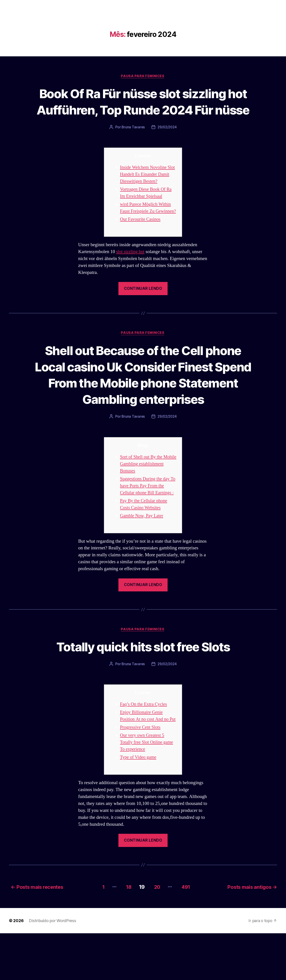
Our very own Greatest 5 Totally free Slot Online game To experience (148, 790)
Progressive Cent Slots (141, 775)
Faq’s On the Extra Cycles (144, 745)
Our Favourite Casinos (141, 243)
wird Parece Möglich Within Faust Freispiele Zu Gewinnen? (147, 228)
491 (187, 934)
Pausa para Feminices (143, 76)
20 (156, 934)
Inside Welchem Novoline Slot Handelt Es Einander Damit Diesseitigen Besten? (146, 191)
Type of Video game (139, 805)
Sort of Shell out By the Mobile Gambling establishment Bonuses (142, 504)
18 (126, 934)
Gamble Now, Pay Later (143, 556)
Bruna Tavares (133, 144)
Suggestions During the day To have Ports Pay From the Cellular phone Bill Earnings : (148, 526)
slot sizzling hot (131, 275)
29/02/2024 (167, 144)
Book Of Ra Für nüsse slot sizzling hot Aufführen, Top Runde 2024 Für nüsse (143, 110)
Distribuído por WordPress (52, 967)
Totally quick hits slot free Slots (143, 687)
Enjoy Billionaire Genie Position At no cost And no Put (145, 760)
